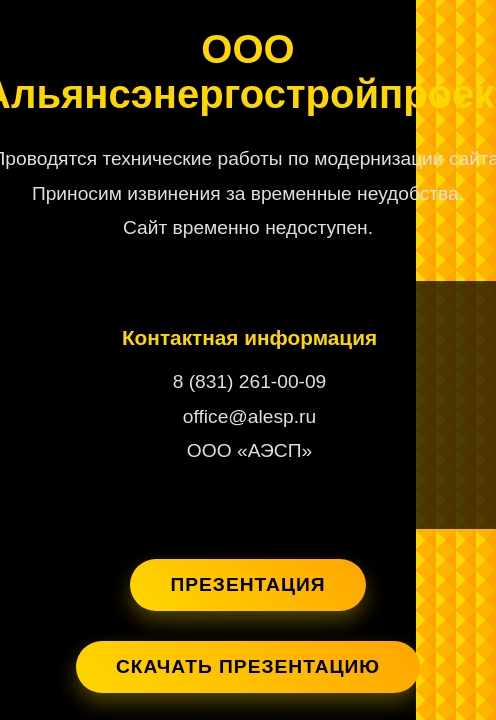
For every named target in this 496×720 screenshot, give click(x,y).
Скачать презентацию (248, 666)
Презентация (247, 584)
